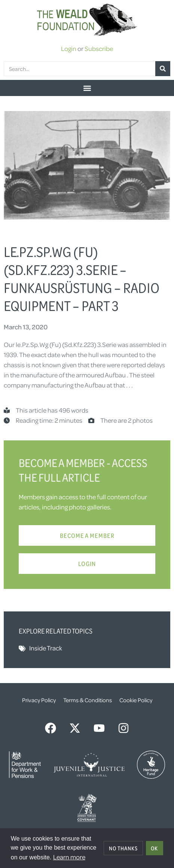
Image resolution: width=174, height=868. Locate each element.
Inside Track (46, 648)
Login (69, 48)
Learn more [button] (69, 857)
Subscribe (99, 48)
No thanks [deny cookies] (123, 848)
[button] (87, 88)
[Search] (163, 69)
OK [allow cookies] (154, 848)
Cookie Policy (136, 700)
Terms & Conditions (88, 700)
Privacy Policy (39, 700)
